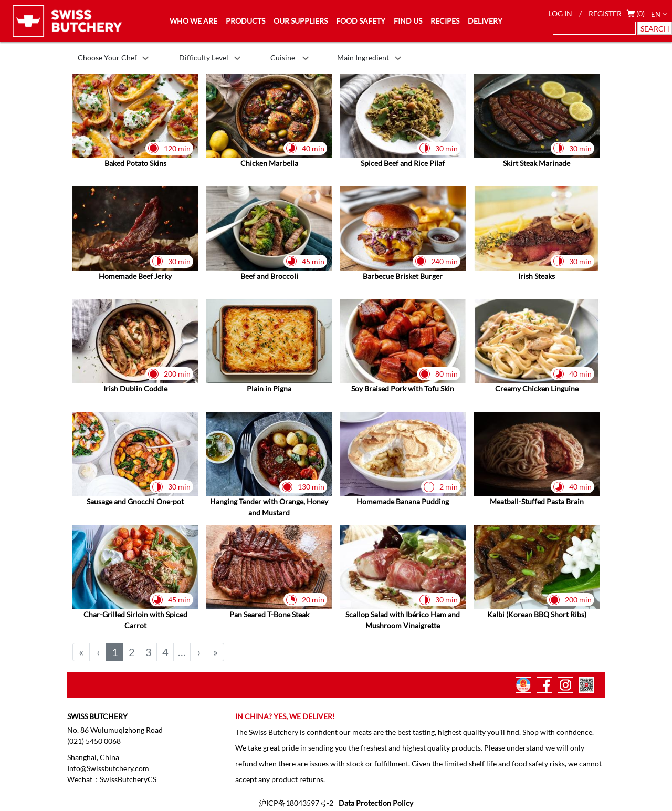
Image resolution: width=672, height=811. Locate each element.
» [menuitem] (216, 652)
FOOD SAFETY (361, 21)
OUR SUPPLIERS (301, 21)
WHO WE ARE (193, 21)
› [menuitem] (199, 652)
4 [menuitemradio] (165, 652)
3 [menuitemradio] (149, 652)
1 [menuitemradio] (115, 652)
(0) (640, 13)
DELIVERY (485, 21)
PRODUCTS (245, 21)
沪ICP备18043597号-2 (296, 803)
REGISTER (605, 13)
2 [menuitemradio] (132, 652)
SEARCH (655, 29)
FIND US (408, 21)
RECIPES (445, 21)
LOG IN (560, 13)
